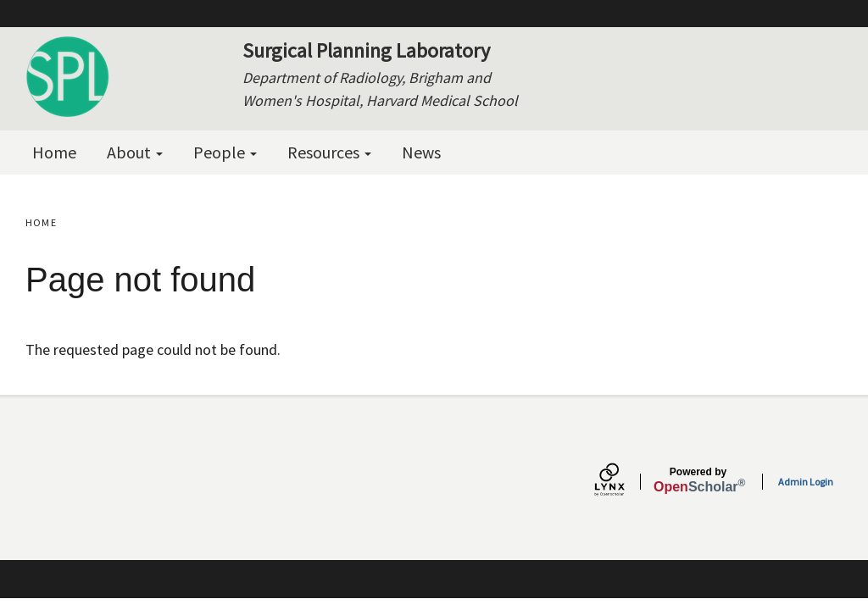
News (421, 152)
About (135, 152)
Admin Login (806, 482)
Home (54, 152)
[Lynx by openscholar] (624, 482)
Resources (329, 152)
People (225, 152)
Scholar (698, 480)
